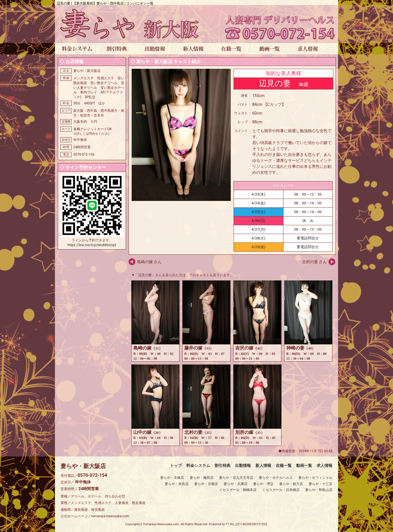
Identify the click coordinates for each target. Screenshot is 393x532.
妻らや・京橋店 (172, 478)
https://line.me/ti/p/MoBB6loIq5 (92, 245)
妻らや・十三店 (321, 484)
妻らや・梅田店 (202, 478)
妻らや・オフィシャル (315, 478)
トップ (176, 466)
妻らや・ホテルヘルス (276, 478)
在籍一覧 (284, 466)
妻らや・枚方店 (291, 484)
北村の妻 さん (314, 262)
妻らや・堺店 (263, 484)
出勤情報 (243, 466)
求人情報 (324, 466)
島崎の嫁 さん (149, 262)
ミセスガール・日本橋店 (281, 490)
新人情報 (263, 466)
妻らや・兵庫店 (236, 484)
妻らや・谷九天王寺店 (236, 478)
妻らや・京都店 (206, 484)
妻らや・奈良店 (177, 484)
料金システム (198, 466)
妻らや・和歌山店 (319, 490)
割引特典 (223, 466)
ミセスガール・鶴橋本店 (238, 490)
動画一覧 (304, 466)
